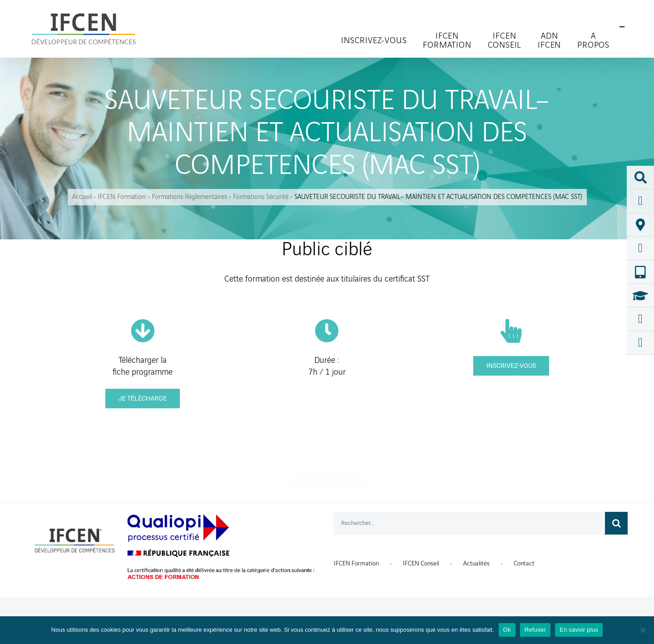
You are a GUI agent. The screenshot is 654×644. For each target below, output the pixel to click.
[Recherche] (616, 523)
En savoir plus (579, 630)
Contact (524, 563)
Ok (507, 630)
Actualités (476, 563)
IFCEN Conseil (421, 563)
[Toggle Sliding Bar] (622, 27)
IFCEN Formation (356, 563)
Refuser (535, 630)
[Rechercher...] (469, 523)
